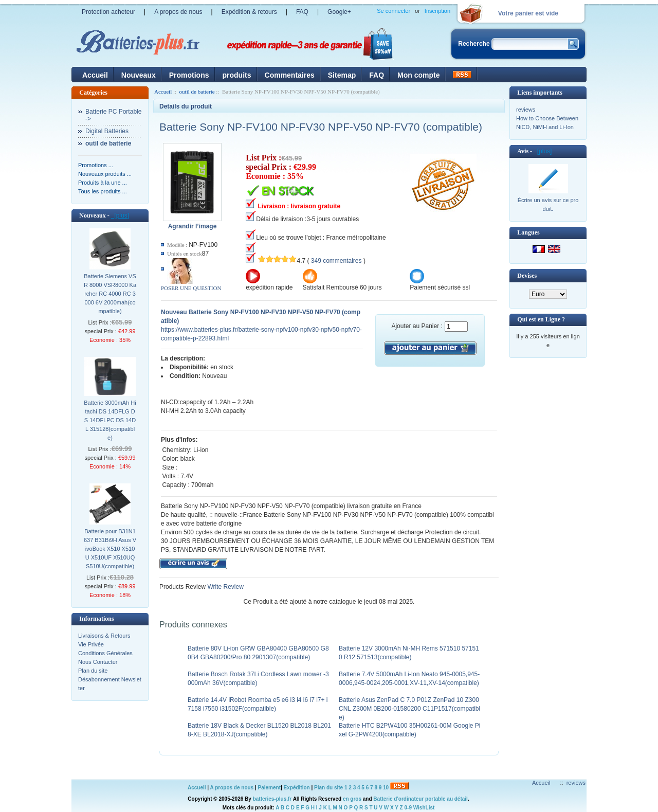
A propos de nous (178, 12)
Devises (527, 276)
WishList (424, 808)
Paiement (269, 788)
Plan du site (93, 671)
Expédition (297, 788)
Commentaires (290, 75)
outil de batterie (197, 92)
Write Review (225, 587)
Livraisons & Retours (104, 636)
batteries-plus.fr (272, 799)
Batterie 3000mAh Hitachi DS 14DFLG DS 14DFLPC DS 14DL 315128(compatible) (110, 420)
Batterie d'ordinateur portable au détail (421, 799)
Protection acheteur (108, 12)
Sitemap (342, 75)
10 (386, 788)
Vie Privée (91, 644)
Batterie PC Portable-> (113, 115)
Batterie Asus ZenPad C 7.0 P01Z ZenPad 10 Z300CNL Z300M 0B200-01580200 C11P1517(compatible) (409, 709)
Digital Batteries (107, 131)
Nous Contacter (98, 662)
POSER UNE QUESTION (191, 288)
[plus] (120, 215)
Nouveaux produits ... (105, 174)
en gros (352, 799)
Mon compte (418, 75)
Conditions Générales (105, 653)
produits (237, 75)
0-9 (408, 808)
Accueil (95, 75)
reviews (526, 110)
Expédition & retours (249, 12)
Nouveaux (139, 75)
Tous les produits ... (103, 191)
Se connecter (394, 11)
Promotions (189, 75)
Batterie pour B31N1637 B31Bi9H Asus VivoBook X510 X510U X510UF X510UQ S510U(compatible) (110, 549)
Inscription (437, 11)
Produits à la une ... (103, 183)
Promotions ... (96, 165)
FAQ (302, 12)
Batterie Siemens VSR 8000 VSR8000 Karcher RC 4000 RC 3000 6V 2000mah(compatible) (110, 294)
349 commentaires (336, 261)
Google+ (339, 12)
